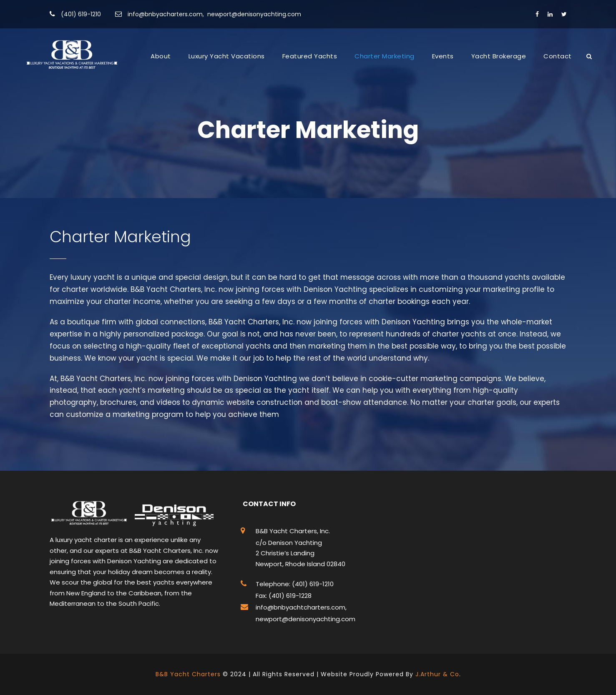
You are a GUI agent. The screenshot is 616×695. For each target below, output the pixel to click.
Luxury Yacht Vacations (227, 56)
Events (443, 56)
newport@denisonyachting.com (254, 14)
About (161, 56)
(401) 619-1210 (81, 14)
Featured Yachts (310, 56)
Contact (558, 56)
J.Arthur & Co (437, 674)
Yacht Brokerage (499, 56)
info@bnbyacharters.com (165, 14)
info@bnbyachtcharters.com (300, 607)
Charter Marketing (385, 56)
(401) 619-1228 (289, 596)
